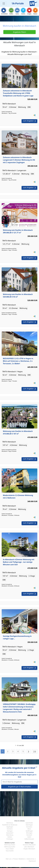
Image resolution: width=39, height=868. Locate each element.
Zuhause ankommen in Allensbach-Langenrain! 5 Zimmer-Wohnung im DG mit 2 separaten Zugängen (19, 160)
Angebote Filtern (19, 32)
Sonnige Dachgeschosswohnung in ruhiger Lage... (17, 637)
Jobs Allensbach (29, 847)
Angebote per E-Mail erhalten (19, 787)
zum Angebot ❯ (29, 121)
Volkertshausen (29, 839)
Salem (29, 837)
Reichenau (10, 823)
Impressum (32, 861)
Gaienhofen (29, 823)
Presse (15, 859)
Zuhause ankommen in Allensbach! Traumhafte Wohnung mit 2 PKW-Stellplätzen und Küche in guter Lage (18, 93)
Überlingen (29, 825)
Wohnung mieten (10, 845)
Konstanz (29, 827)
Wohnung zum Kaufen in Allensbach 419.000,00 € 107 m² (18, 432)
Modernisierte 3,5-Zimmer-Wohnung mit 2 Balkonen (18, 497)
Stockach (29, 835)
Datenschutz (31, 859)
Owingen (10, 831)
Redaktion (22, 859)
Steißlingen (29, 831)
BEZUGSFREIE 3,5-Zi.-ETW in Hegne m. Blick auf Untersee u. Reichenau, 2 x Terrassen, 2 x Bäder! (18, 361)
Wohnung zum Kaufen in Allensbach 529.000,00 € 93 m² (18, 296)
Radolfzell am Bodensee (10, 825)
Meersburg (10, 835)
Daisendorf (10, 833)
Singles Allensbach (29, 849)
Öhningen (29, 833)
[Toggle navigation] (4, 3)
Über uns (9, 859)
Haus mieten (10, 849)
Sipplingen (10, 827)
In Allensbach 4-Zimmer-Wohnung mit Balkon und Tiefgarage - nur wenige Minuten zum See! (19, 562)
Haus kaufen (10, 851)
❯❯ (35, 751)
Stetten (10, 837)
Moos (29, 829)
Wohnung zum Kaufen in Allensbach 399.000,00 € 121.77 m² (18, 231)
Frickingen (10, 839)
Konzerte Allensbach (29, 845)
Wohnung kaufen (10, 847)
